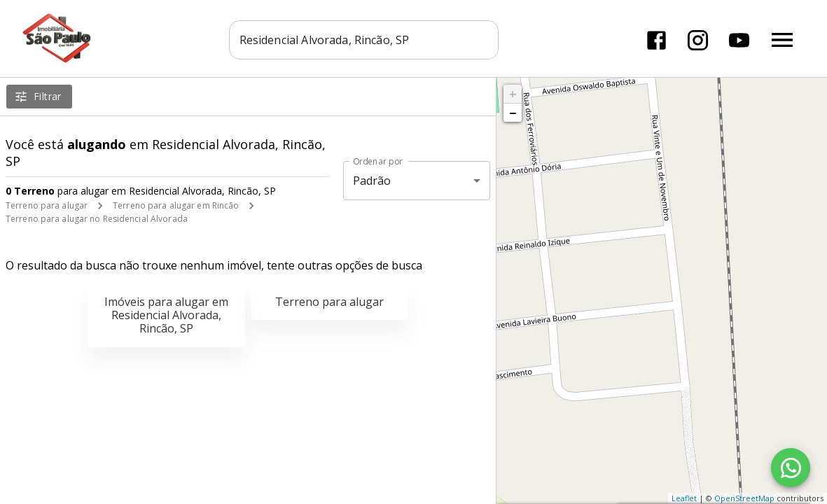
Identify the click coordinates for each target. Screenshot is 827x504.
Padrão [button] (372, 181)
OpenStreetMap (744, 498)
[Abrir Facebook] (655, 39)
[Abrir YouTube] (738, 39)
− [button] (513, 113)
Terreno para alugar (47, 205)
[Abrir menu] (781, 38)
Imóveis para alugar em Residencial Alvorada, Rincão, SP (166, 315)
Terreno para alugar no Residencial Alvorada (97, 219)
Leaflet (684, 498)
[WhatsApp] (791, 468)
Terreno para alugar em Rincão (176, 205)
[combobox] (364, 38)
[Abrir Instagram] (696, 39)
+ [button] (513, 94)
